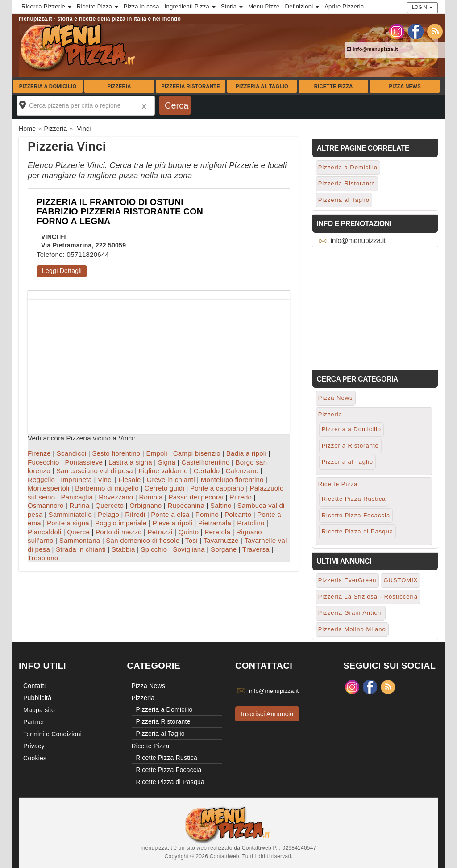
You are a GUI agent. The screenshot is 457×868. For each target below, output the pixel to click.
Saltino (221, 505)
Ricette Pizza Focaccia (356, 515)
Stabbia (123, 549)
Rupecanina (186, 505)
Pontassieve (84, 462)
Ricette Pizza (334, 86)
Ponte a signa (68, 523)
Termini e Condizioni (52, 734)
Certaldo (207, 471)
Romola (151, 497)
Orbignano (145, 505)
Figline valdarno (163, 471)
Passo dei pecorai (196, 497)
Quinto (189, 532)
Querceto (109, 505)
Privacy (34, 746)
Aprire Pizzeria (344, 6)
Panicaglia (77, 497)
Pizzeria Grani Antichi (351, 613)
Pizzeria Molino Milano (352, 629)
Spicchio (154, 549)
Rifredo (241, 497)
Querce (78, 532)
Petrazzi (160, 532)
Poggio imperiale (121, 523)
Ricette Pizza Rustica (354, 499)
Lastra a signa (130, 462)
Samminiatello (70, 514)
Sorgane (224, 549)
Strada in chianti (81, 549)
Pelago (108, 514)
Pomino (207, 514)
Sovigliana (189, 549)
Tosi (191, 540)
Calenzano (242, 471)
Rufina (80, 505)
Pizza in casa (141, 6)
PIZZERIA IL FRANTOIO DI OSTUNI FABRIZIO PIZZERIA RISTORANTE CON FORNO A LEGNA (120, 212)
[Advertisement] (159, 362)
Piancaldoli (44, 532)
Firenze (39, 453)
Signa (167, 462)
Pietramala (215, 523)
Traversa (256, 549)
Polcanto (238, 514)
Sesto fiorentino (116, 453)
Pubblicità (37, 698)
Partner (34, 722)
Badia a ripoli (246, 453)
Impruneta (76, 480)
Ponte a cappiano (217, 488)
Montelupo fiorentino (232, 480)
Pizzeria (119, 86)
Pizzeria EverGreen (347, 580)
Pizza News (405, 86)
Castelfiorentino (205, 462)
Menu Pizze (264, 6)
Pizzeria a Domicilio (48, 86)
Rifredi (135, 514)
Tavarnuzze (221, 540)
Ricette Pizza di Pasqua (357, 531)
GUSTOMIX (401, 580)
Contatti (34, 686)
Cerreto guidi (164, 488)
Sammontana (80, 540)
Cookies (35, 758)
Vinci (105, 480)
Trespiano (43, 558)
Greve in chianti (171, 480)
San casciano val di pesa (95, 471)
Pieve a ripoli (172, 523)
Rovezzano (116, 497)
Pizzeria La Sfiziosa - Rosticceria (368, 597)
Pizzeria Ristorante (191, 86)
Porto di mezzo (119, 532)
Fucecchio (44, 462)
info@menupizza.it (372, 49)
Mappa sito (39, 710)
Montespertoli (48, 488)
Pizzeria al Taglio (262, 86)
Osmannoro (46, 505)
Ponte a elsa (170, 514)
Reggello (41, 480)
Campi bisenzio (197, 453)
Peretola (217, 532)
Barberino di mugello (107, 488)
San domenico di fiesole (143, 540)
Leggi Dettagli (62, 271)
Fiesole (129, 480)
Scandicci (71, 453)
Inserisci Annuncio (267, 714)
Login (422, 7)
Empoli (156, 453)
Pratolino (251, 523)
